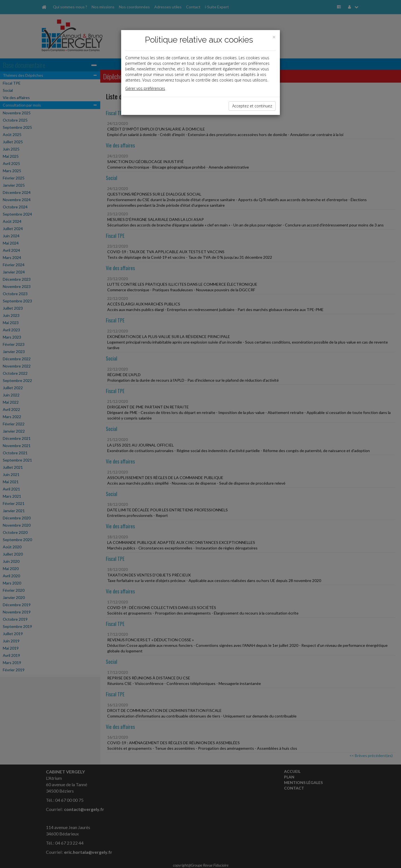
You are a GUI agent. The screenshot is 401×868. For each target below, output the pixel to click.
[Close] (274, 37)
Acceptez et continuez (252, 106)
